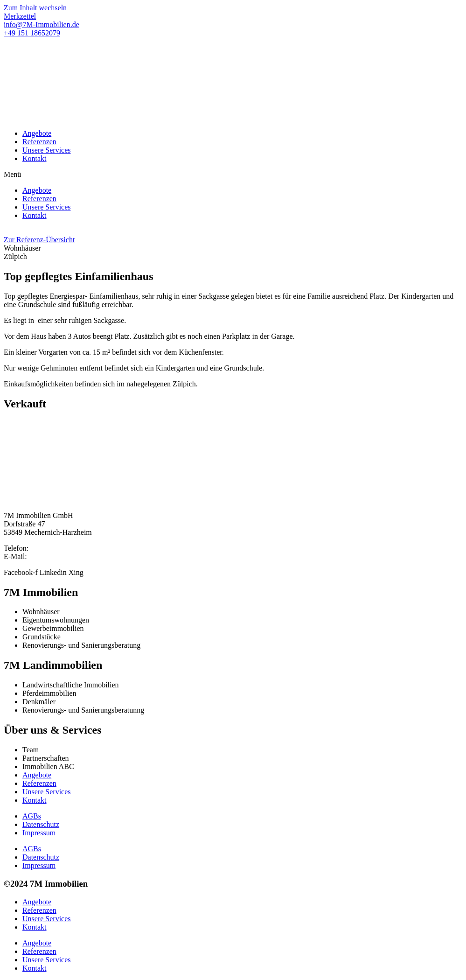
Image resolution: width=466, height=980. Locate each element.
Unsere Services (47, 150)
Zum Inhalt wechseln (35, 8)
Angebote (37, 133)
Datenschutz (41, 824)
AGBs (32, 816)
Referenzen (39, 142)
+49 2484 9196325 (59, 548)
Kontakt (35, 158)
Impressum (39, 833)
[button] (233, 175)
